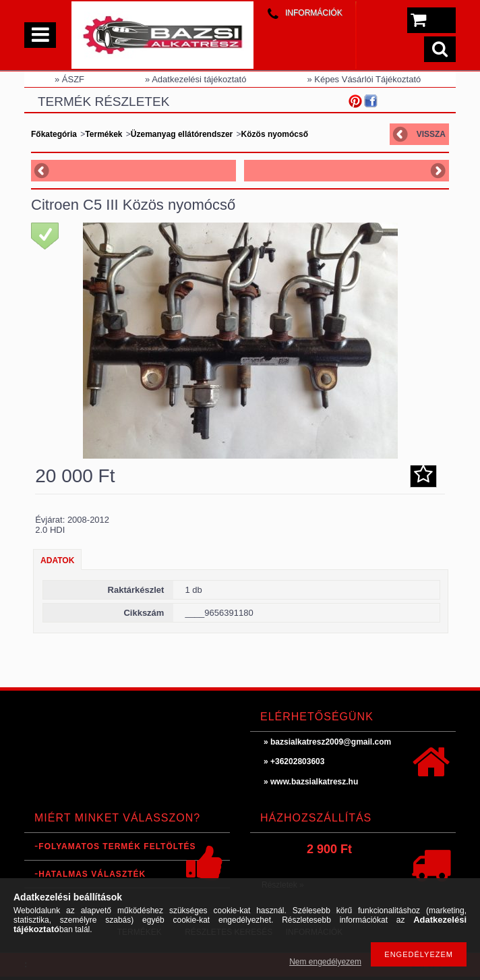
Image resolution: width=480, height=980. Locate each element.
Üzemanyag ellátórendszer (183, 134)
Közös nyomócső (275, 134)
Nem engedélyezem (325, 962)
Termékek (103, 134)
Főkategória (54, 134)
